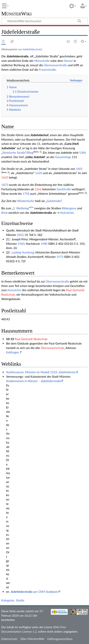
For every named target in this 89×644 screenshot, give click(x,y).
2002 (20, 235)
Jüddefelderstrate (32, 49)
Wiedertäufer (26, 201)
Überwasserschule (52, 348)
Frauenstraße (47, 70)
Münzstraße (42, 61)
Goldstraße (54, 201)
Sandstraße (64, 189)
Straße (20, 600)
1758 (26, 194)
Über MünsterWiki (32, 639)
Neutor (68, 61)
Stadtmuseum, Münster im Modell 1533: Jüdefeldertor (41, 372)
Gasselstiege (63, 157)
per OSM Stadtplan (34, 592)
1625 (5, 177)
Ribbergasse (69, 208)
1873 (5, 185)
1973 (60, 257)
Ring (30, 153)
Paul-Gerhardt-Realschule (31, 339)
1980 (44, 244)
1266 (38, 189)
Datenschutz (9, 639)
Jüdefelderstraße (41, 213)
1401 (79, 169)
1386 (83, 153)
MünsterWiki (17, 14)
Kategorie (8, 600)
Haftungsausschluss (60, 639)
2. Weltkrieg (23, 208)
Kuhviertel (67, 213)
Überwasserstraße (55, 65)
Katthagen (13, 352)
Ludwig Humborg (23, 252)
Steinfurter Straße (14, 153)
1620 (39, 173)
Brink (5, 213)
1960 (21, 244)
